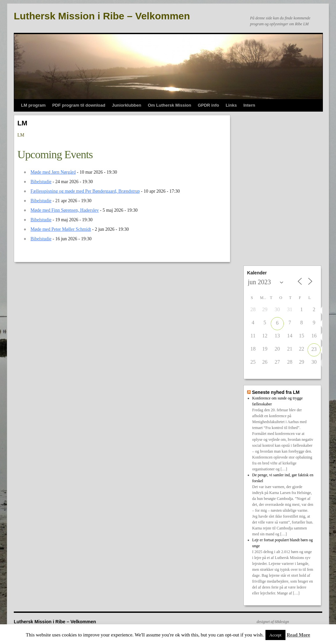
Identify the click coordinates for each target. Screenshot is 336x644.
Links (231, 105)
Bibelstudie (41, 182)
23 (314, 349)
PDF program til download (79, 105)
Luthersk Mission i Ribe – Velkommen (102, 16)
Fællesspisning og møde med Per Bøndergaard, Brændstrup (85, 191)
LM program (33, 105)
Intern (249, 105)
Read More (298, 635)
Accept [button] (275, 635)
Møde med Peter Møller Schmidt (61, 229)
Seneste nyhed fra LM (276, 392)
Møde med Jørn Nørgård (53, 172)
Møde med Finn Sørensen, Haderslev (65, 210)
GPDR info (209, 105)
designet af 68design (273, 622)
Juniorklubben (127, 105)
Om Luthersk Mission (169, 105)
